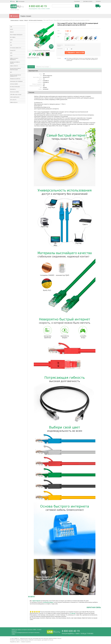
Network (26, 20)
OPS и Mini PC (13, 100)
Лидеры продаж (26, 16)
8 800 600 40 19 (38, 6)
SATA (11, 53)
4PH (11, 72)
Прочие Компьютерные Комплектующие (15, 69)
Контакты (98, 1)
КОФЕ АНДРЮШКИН (15, 97)
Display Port (13, 50)
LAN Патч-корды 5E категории (36, 20)
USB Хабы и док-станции (16, 94)
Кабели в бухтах (14, 102)
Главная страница (15, 20)
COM (11, 56)
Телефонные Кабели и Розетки (15, 63)
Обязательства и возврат (43, 67)
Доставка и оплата (88, 1)
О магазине (77, 1)
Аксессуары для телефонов (16, 81)
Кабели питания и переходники (14, 59)
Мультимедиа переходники (16, 35)
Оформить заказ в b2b (76, 53)
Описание (31, 67)
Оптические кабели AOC (16, 48)
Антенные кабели (14, 84)
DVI (11, 42)
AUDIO (11, 29)
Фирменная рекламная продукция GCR (15, 75)
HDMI (11, 40)
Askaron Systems (26, 642)
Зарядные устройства (15, 79)
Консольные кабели (14, 92)
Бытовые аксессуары (15, 87)
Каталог (15, 16)
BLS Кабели (13, 37)
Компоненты (13, 89)
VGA (11, 45)
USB (11, 27)
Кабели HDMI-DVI (14, 66)
